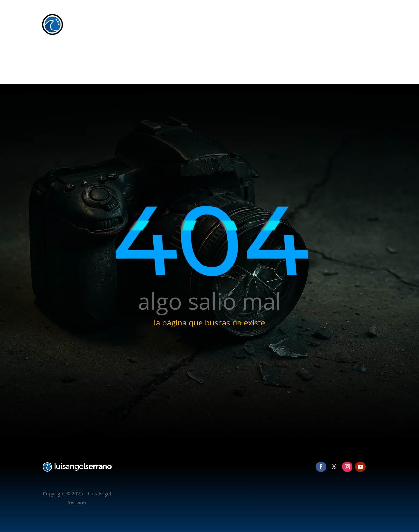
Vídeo (322, 57)
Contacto (363, 57)
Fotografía (297, 57)
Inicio (272, 57)
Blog (341, 57)
